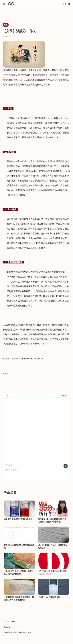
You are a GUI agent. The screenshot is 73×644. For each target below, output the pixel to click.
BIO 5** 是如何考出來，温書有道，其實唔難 (53, 546)
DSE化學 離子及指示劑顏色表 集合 (18, 519)
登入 (64, 4)
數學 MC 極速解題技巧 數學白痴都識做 (19, 546)
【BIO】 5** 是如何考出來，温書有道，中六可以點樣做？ (19, 572)
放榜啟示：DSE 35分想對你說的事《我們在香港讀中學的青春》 (52, 520)
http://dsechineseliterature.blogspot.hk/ (27, 359)
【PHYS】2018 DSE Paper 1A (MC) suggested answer (53, 572)
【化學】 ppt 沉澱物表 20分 (49, 597)
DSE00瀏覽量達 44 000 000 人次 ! (17, 633)
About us (7, 627)
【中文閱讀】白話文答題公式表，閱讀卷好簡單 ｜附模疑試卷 (19, 598)
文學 (7, 374)
